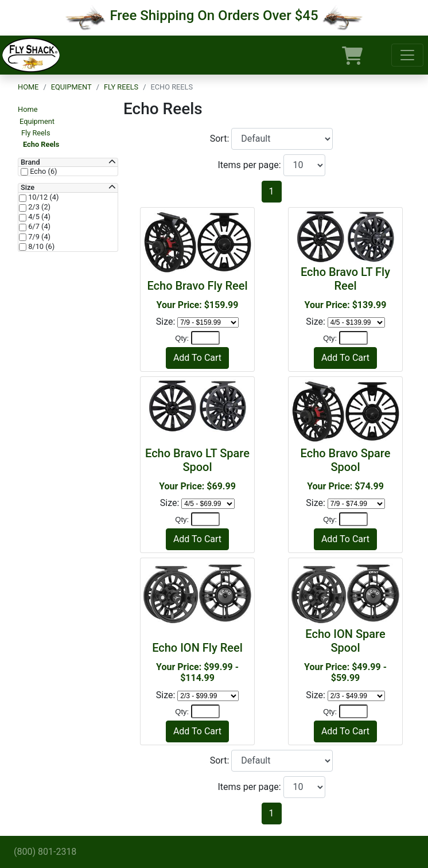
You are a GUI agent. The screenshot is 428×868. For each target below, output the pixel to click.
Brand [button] (30, 162)
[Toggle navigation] (407, 55)
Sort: (221, 139)
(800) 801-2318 (45, 852)
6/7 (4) (38, 227)
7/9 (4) (38, 237)
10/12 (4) (42, 197)
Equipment (71, 87)
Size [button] (28, 188)
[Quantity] (205, 338)
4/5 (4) (38, 217)
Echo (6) (43, 172)
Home (28, 87)
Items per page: (250, 165)
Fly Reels (121, 87)
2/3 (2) (38, 207)
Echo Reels (41, 144)
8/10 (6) (40, 247)
